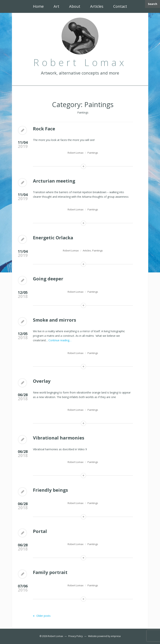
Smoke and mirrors (55, 320)
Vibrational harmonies (59, 438)
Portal (40, 531)
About (75, 6)
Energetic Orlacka (53, 238)
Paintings (93, 153)
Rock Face (44, 129)
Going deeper (48, 279)
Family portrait (50, 572)
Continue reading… (60, 340)
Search (153, 4)
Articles (97, 6)
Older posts (42, 616)
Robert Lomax (76, 153)
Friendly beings (50, 490)
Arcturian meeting (54, 181)
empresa (116, 636)
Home (38, 6)
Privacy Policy (76, 636)
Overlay (42, 381)
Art (56, 6)
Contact (120, 6)
